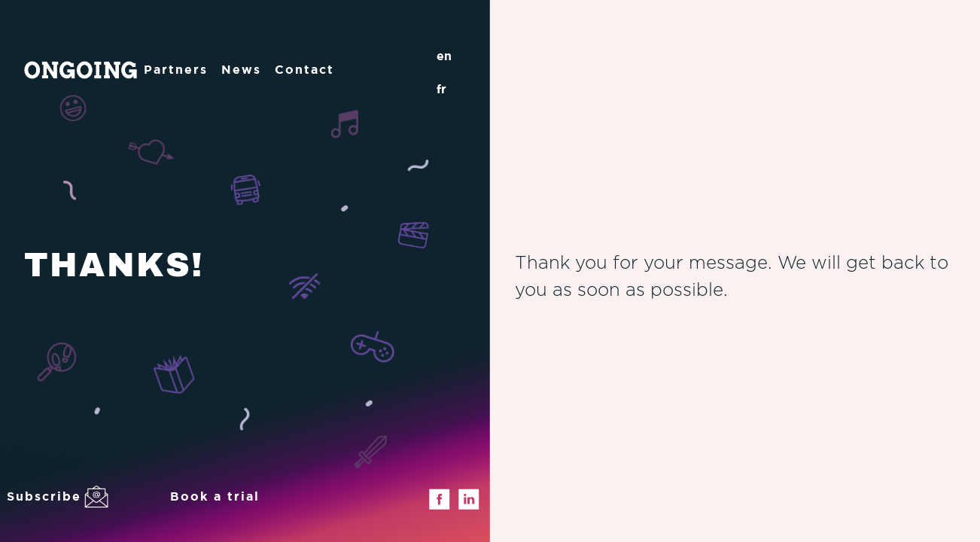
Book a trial (215, 496)
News (241, 69)
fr (441, 89)
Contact (304, 69)
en (444, 56)
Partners (176, 69)
